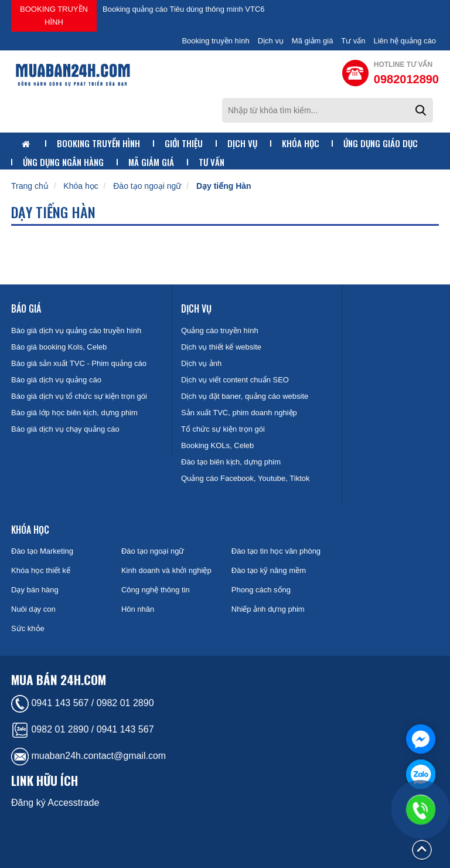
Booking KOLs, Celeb (217, 445)
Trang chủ (30, 186)
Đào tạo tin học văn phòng (276, 551)
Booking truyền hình (54, 16)
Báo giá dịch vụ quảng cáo (56, 380)
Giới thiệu (184, 143)
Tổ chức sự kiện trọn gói (223, 429)
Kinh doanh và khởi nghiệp (166, 570)
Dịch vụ (271, 41)
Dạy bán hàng (35, 590)
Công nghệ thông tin (156, 590)
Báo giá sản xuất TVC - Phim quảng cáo (79, 363)
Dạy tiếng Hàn (224, 186)
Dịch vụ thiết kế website (221, 347)
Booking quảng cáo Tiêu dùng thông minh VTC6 (184, 9)
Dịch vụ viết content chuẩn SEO (235, 380)
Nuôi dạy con (33, 609)
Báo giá (26, 308)
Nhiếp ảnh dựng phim (268, 609)
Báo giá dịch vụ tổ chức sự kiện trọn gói (79, 396)
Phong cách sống (261, 590)
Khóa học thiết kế (41, 570)
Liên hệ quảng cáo (405, 41)
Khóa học (301, 143)
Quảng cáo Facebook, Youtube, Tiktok (245, 478)
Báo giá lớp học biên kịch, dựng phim (74, 413)
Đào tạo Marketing (42, 551)
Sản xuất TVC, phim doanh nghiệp (239, 413)
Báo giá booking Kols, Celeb (59, 347)
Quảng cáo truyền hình (220, 330)
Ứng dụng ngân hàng (63, 162)
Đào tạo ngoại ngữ (147, 186)
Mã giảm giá (313, 41)
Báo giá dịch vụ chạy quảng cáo (65, 429)
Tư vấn (353, 41)
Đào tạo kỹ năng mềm (269, 570)
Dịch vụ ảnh (201, 363)
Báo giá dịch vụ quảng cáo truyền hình (76, 330)
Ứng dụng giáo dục (381, 143)
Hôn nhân (138, 609)
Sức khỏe (28, 628)
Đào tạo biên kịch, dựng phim (231, 462)
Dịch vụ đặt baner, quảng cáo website (245, 396)
